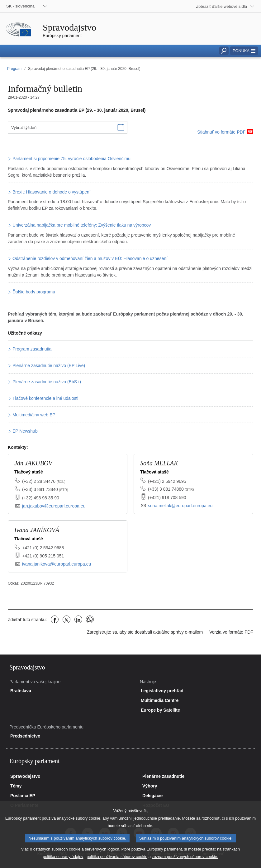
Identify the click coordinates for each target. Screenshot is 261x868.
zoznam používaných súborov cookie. (185, 863)
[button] (244, 51)
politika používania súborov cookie (117, 863)
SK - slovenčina (20, 6)
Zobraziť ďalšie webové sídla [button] (222, 6)
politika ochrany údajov (63, 863)
